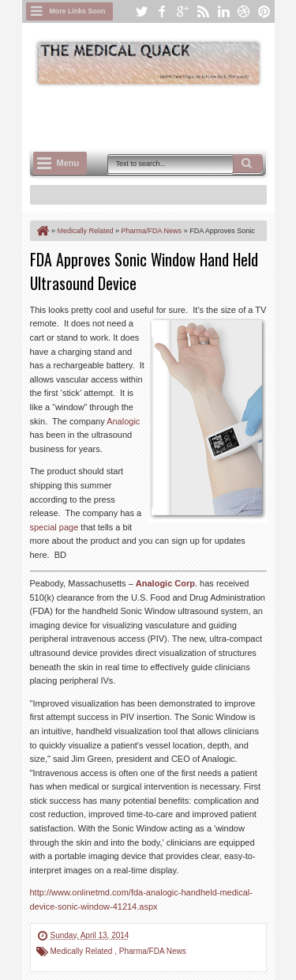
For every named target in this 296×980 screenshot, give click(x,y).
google (182, 11)
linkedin (223, 11)
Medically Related (83, 951)
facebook (162, 11)
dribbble (244, 11)
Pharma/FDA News (153, 951)
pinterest (264, 11)
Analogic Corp (165, 583)
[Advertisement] (163, 116)
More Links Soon (78, 11)
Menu (68, 163)
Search (248, 164)
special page (54, 527)
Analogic (123, 421)
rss (203, 11)
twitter (141, 11)
